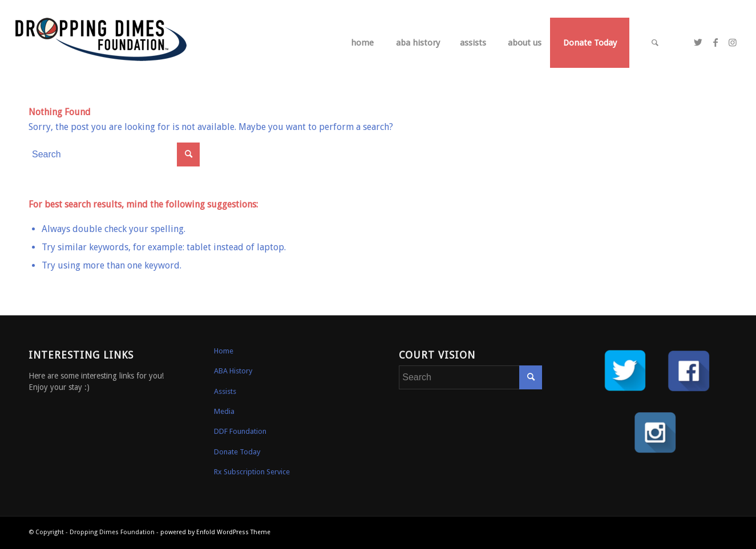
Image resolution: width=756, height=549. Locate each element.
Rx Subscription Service (252, 472)
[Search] (655, 43)
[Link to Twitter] (698, 42)
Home (224, 351)
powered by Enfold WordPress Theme (215, 532)
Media (224, 411)
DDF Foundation (240, 431)
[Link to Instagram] (733, 42)
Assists (225, 391)
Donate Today (237, 452)
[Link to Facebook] (715, 42)
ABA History (233, 371)
